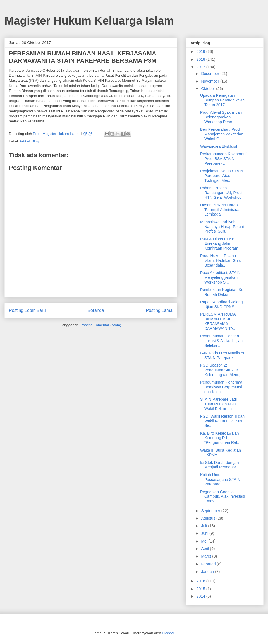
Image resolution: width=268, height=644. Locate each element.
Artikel (25, 141)
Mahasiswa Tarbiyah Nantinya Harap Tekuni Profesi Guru (222, 227)
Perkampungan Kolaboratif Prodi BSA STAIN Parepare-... (223, 159)
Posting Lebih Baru (27, 310)
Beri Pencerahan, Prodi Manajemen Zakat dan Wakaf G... (222, 134)
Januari (208, 572)
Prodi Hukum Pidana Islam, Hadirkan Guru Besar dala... (221, 260)
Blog (35, 141)
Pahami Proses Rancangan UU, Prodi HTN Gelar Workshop (221, 193)
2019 (201, 52)
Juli (204, 526)
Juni (205, 533)
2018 (201, 59)
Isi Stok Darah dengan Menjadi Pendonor (220, 465)
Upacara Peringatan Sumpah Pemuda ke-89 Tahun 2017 (223, 100)
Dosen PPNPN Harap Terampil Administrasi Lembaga (221, 210)
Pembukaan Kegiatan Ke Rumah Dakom (222, 292)
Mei (205, 541)
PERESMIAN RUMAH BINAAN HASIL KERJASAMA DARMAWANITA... (219, 321)
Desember (210, 74)
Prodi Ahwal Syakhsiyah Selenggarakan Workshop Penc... (221, 117)
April (205, 549)
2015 (201, 589)
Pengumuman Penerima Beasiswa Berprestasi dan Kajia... (221, 387)
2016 (201, 581)
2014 (201, 596)
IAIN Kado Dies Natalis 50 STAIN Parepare (223, 355)
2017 (201, 67)
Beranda (96, 310)
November (210, 81)
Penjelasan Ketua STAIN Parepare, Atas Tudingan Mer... (222, 176)
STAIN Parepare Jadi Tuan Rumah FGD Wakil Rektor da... (218, 404)
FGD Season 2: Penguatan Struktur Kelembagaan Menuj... (222, 370)
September (211, 511)
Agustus (209, 518)
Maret (207, 556)
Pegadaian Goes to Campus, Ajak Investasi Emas (223, 497)
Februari (209, 564)
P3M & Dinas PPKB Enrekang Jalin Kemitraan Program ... (221, 244)
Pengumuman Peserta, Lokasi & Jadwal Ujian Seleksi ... (221, 341)
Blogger (168, 633)
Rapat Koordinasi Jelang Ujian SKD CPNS (222, 304)
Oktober (209, 89)
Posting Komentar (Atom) (101, 325)
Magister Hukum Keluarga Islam (89, 21)
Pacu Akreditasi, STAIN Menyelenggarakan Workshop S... (220, 277)
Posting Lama (159, 310)
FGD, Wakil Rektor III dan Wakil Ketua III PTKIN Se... (222, 421)
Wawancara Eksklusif (219, 146)
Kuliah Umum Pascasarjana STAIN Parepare (220, 480)
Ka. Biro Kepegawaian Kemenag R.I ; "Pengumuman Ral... (220, 438)
